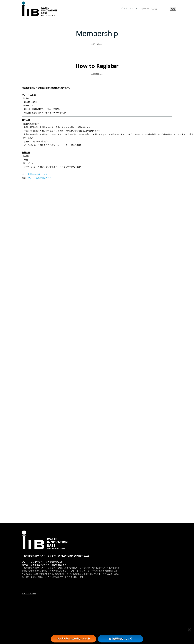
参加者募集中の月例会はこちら (74, 639)
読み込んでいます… (70, 342)
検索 (173, 9)
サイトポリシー (29, 593)
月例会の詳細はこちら (38, 174)
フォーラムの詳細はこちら (40, 178)
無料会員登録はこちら (120, 639)
